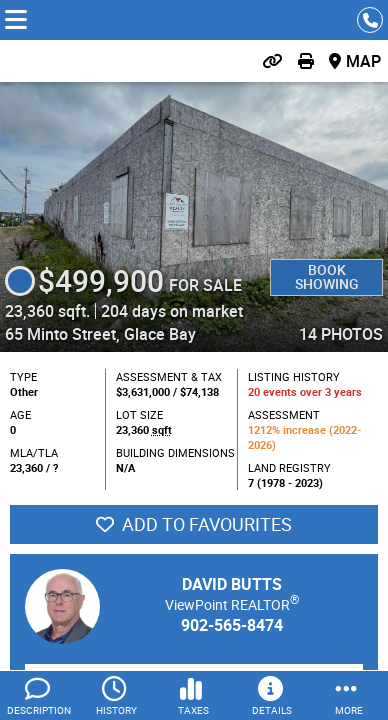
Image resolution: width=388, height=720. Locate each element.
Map (363, 61)
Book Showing (327, 276)
